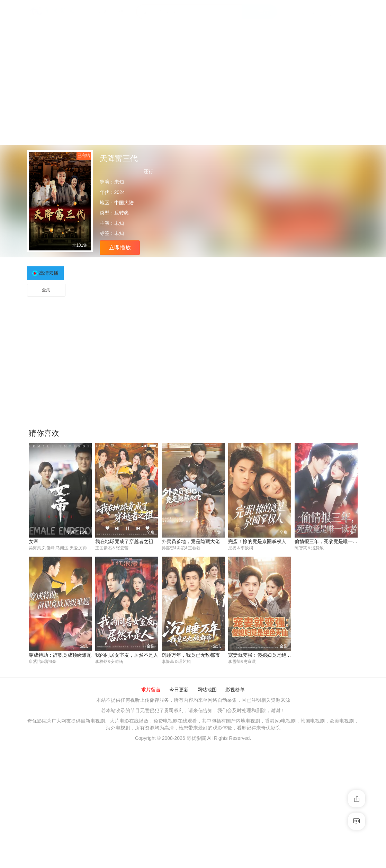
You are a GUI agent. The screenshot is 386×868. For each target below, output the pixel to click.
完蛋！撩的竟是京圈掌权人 (257, 541)
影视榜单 (235, 690)
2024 (120, 192)
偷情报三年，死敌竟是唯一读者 (329, 541)
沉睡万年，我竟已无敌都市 (191, 655)
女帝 (34, 541)
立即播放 (120, 247)
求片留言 (151, 690)
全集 (46, 290)
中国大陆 (124, 203)
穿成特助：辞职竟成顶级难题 (60, 655)
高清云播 (49, 273)
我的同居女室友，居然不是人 (127, 655)
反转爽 (122, 213)
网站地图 (207, 690)
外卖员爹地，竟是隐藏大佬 (191, 541)
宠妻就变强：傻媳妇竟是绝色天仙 (264, 655)
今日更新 (179, 690)
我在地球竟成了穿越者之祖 (124, 541)
